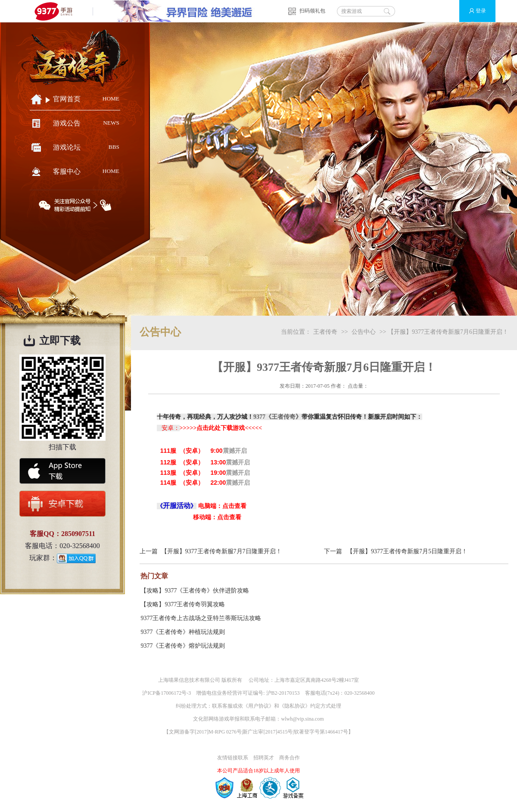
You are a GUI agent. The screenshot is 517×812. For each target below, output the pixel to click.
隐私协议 (295, 706)
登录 (474, 11)
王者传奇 (325, 332)
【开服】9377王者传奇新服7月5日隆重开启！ (407, 551)
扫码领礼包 (312, 11)
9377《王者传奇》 (277, 417)
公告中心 (364, 332)
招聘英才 (264, 758)
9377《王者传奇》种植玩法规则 (183, 632)
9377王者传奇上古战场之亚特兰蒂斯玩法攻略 (201, 618)
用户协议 (258, 706)
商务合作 (290, 758)
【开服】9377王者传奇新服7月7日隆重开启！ (221, 551)
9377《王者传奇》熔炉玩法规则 (183, 646)
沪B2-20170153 (283, 693)
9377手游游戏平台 (57, 11)
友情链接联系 (233, 758)
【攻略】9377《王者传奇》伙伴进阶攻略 (195, 591)
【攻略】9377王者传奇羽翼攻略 (183, 604)
